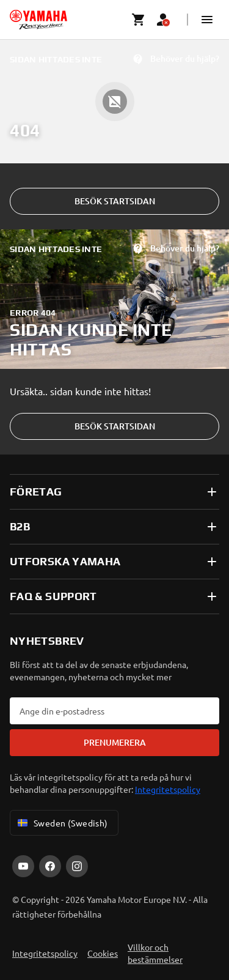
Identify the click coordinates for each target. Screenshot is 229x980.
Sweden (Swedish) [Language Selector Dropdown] (62, 823)
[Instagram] (77, 866)
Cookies (103, 953)
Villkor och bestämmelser (155, 953)
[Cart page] (139, 20)
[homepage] (38, 20)
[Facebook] (50, 866)
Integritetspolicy (168, 789)
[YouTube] (23, 866)
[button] (207, 20)
